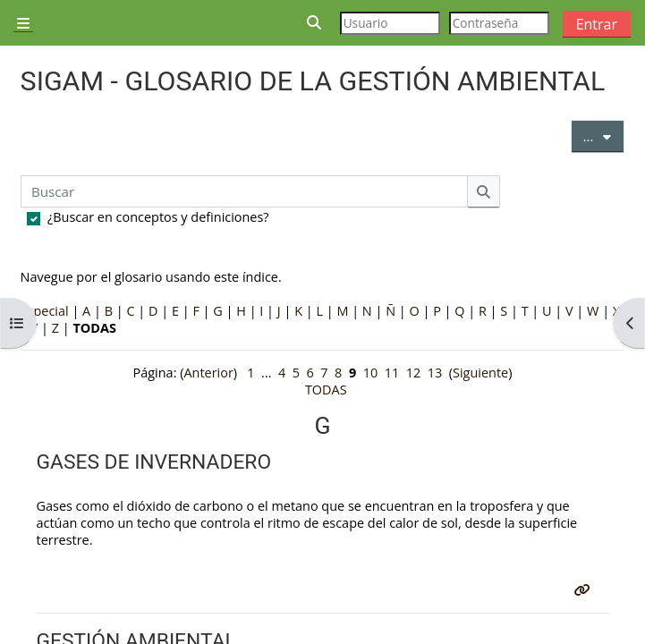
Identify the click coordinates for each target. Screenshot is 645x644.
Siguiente (480, 373)
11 (392, 373)
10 (371, 373)
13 (435, 373)
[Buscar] (245, 191)
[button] (315, 23)
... (603, 135)
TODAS (326, 390)
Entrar (597, 24)
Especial (45, 311)
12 (414, 373)
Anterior (208, 373)
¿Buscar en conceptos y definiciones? (158, 217)
